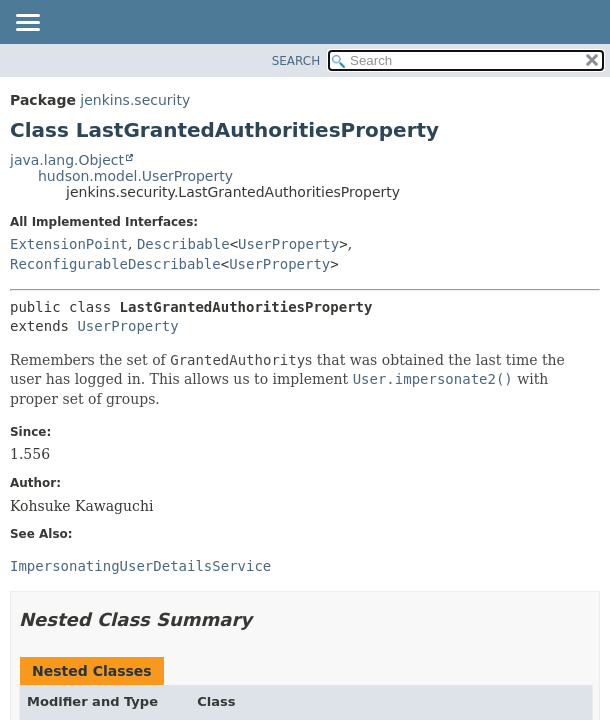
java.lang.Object (67, 160)
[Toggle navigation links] (27, 24)
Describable (183, 244)
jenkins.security (135, 100)
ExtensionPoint (69, 244)
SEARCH (296, 61)
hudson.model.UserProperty (135, 176)
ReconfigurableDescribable (115, 264)
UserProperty (288, 244)
